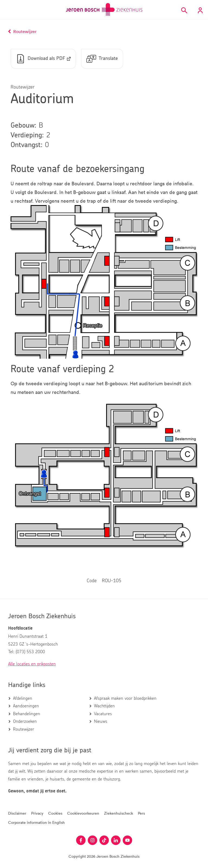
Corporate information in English (36, 822)
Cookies (55, 813)
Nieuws (101, 721)
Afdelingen (23, 698)
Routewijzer (24, 729)
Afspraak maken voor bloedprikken (125, 698)
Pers (141, 813)
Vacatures (103, 714)
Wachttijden (104, 706)
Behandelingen (27, 714)
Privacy (37, 813)
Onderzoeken (25, 721)
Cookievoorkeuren (83, 813)
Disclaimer (17, 813)
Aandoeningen (26, 706)
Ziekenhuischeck (118, 813)
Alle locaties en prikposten (32, 664)
